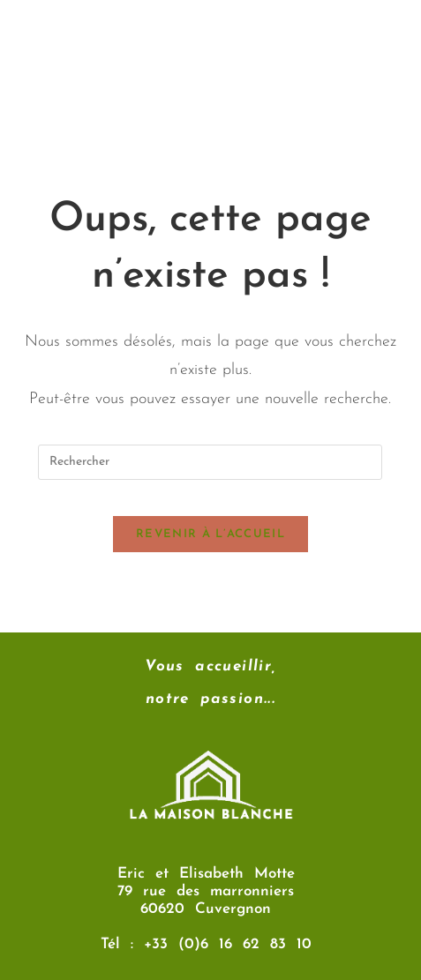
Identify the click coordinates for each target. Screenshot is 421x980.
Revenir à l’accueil (210, 534)
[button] (210, 122)
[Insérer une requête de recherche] (210, 462)
